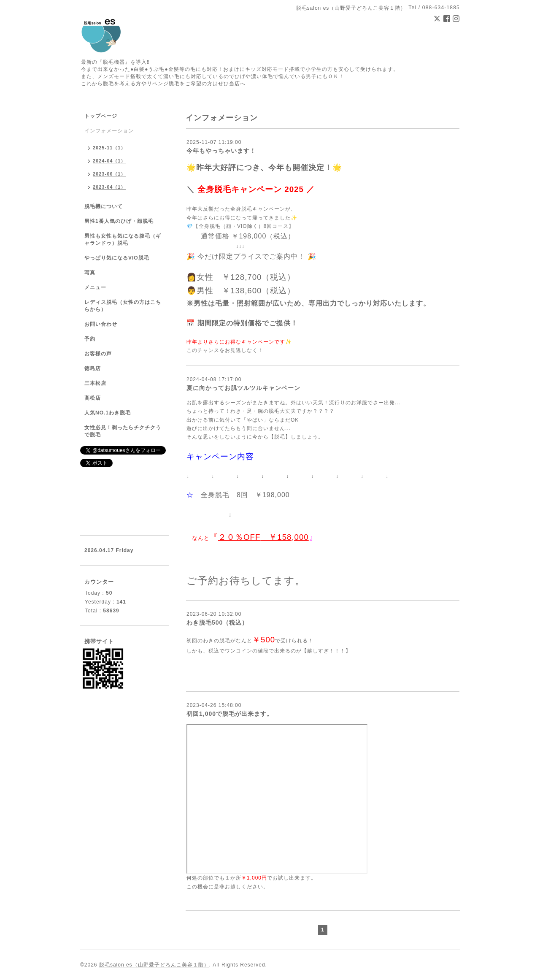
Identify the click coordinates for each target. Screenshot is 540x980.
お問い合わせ (101, 324)
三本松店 (95, 383)
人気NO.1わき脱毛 (108, 413)
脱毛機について (104, 206)
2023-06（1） (109, 174)
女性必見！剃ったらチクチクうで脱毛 (123, 431)
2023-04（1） (109, 187)
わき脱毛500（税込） (217, 623)
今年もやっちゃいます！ (221, 151)
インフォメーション (109, 131)
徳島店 (93, 368)
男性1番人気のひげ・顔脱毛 (119, 221)
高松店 (93, 398)
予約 (90, 339)
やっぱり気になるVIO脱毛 (117, 258)
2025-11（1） (109, 148)
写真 (90, 273)
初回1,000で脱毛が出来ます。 (230, 714)
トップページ (101, 116)
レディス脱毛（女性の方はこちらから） (123, 306)
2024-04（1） (109, 161)
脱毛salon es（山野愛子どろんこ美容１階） (154, 965)
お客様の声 (98, 354)
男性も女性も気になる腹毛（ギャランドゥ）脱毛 (123, 240)
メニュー (95, 287)
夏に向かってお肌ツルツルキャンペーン (243, 388)
